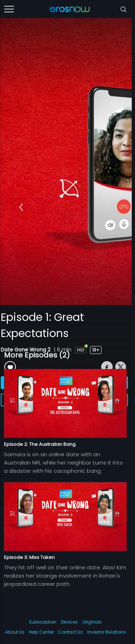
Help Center (41, 632)
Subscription (43, 622)
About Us (15, 632)
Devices (69, 622)
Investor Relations (107, 632)
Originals (92, 622)
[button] (21, 207)
